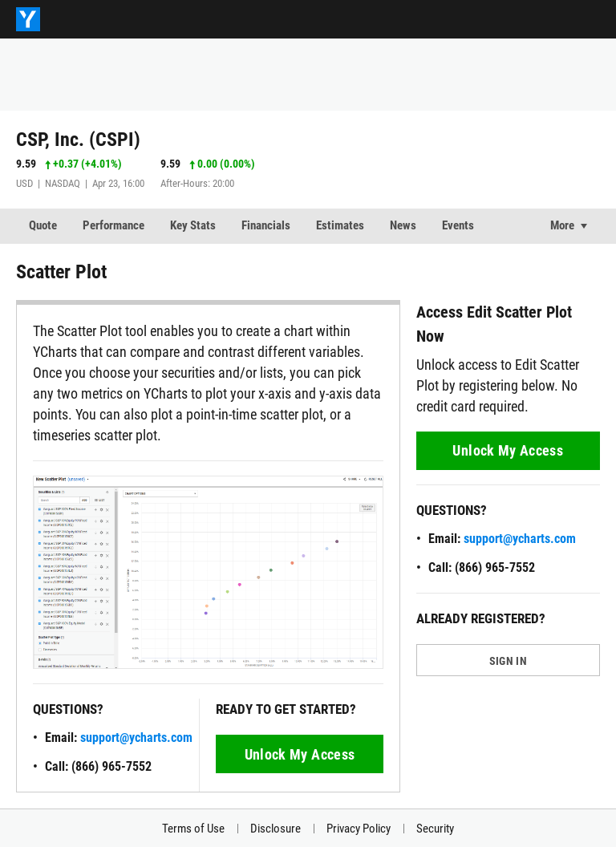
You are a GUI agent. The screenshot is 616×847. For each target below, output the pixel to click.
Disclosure (276, 829)
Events (458, 225)
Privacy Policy (359, 829)
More (562, 225)
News (403, 225)
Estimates (340, 225)
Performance (113, 225)
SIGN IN (508, 661)
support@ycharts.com (136, 738)
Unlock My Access (300, 754)
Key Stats (193, 225)
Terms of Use (193, 829)
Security (435, 829)
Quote (43, 225)
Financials (266, 225)
